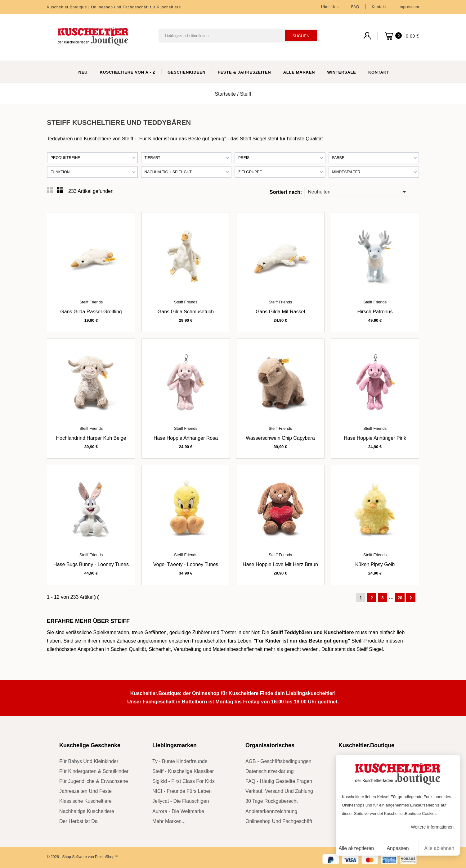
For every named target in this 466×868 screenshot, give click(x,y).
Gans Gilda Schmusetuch (186, 312)
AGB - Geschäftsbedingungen (278, 761)
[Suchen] (239, 36)
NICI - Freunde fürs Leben (182, 791)
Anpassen (398, 848)
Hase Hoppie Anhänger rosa (186, 438)
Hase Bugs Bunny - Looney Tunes (91, 564)
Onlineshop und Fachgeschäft (279, 821)
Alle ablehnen (439, 848)
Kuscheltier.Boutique (366, 745)
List (60, 190)
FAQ (355, 7)
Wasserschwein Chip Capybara (280, 438)
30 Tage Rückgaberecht (272, 801)
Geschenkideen (187, 72)
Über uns (330, 7)
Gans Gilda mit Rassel (280, 312)
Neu (83, 72)
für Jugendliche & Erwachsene (94, 781)
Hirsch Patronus (375, 312)
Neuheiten (358, 191)
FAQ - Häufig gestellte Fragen (279, 781)
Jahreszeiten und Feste (85, 791)
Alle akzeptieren (356, 848)
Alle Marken (299, 72)
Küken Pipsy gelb (375, 564)
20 (400, 598)
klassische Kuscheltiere (85, 801)
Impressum (409, 7)
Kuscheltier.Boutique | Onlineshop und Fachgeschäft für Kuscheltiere (114, 7)
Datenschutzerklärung (270, 771)
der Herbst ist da (78, 821)
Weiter (411, 598)
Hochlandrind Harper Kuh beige (91, 438)
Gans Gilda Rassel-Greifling (91, 312)
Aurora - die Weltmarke (178, 811)
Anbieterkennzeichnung (271, 811)
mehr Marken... (169, 821)
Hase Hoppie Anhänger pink (375, 438)
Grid (50, 190)
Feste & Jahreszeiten (244, 72)
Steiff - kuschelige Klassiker (183, 771)
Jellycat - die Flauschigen (181, 801)
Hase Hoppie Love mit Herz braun (280, 564)
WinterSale (342, 72)
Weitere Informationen (432, 827)
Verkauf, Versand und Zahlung (279, 791)
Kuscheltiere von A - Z (128, 72)
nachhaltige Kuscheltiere (87, 811)
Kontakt (379, 7)
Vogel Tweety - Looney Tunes (186, 564)
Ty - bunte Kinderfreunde (180, 761)
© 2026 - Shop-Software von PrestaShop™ (83, 857)
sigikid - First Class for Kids (184, 781)
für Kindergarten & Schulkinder (94, 771)
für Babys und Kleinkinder (89, 761)
